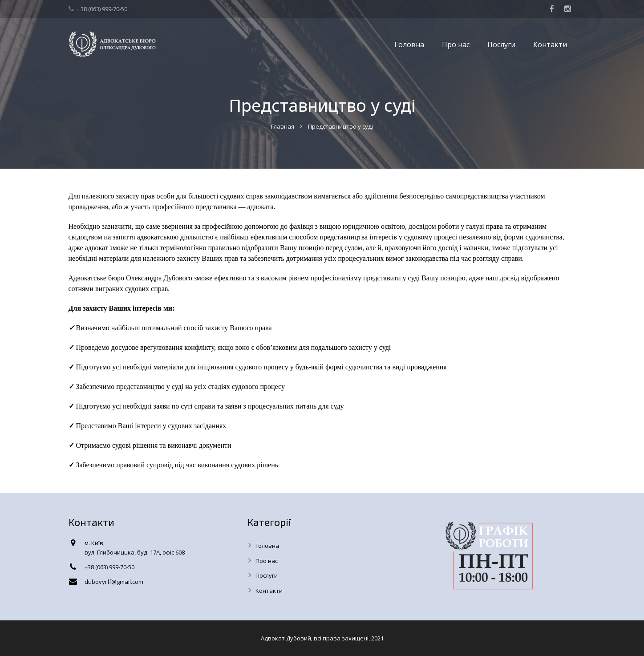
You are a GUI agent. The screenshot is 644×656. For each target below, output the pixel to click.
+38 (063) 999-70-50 (102, 9)
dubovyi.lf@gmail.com (114, 582)
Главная (283, 126)
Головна (267, 546)
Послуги (267, 575)
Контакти (269, 591)
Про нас (267, 561)
